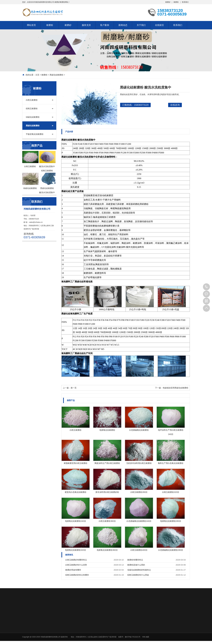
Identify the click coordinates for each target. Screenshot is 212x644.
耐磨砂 (168, 2)
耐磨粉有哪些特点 (135, 560)
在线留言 (159, 25)
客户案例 (105, 25)
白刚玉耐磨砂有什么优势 (76, 565)
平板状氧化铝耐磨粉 (35, 134)
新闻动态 (123, 25)
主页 (37, 75)
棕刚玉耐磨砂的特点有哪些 (77, 575)
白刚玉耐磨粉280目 (139, 492)
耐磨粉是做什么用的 (136, 565)
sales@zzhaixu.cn (36, 222)
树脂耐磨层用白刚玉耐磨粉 (76, 463)
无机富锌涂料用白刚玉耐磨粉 (139, 463)
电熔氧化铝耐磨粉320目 (75, 550)
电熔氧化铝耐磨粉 (107, 430)
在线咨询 (175, 105)
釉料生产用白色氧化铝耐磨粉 (171, 463)
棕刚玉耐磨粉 (32, 109)
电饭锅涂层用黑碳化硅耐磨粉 (176, 388)
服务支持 (86, 25)
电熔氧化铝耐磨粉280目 (171, 521)
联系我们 (185, 2)
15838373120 (206, 287)
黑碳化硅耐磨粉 (56, 75)
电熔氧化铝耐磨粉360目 (107, 550)
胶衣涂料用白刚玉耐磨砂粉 (107, 492)
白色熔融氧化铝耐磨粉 (139, 430)
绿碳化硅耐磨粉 (33, 117)
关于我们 (141, 25)
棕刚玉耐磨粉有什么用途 (138, 575)
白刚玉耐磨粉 (32, 100)
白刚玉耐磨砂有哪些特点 (76, 560)
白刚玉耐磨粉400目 (139, 550)
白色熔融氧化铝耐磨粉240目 (139, 521)
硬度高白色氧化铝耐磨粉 (76, 492)
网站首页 (31, 25)
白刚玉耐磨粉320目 (171, 492)
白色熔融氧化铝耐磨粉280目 (171, 550)
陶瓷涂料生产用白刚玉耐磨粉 (107, 463)
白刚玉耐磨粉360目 (107, 521)
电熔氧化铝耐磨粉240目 (75, 521)
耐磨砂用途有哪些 (73, 570)
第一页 (74, 388)
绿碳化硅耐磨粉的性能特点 (139, 570)
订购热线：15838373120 (135, 105)
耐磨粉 (176, 2)
